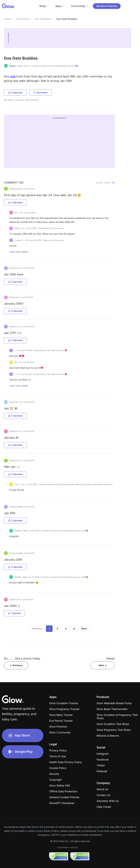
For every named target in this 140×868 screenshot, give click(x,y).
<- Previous (16, 665)
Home (7, 19)
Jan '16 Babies (43, 19)
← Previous (36, 629)
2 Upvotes (15, 311)
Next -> (103, 665)
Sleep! (110, 658)
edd (13, 76)
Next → (86, 629)
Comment (40, 92)
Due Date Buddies (67, 19)
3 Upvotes (15, 92)
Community (23, 19)
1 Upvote (14, 613)
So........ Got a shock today (22, 658)
